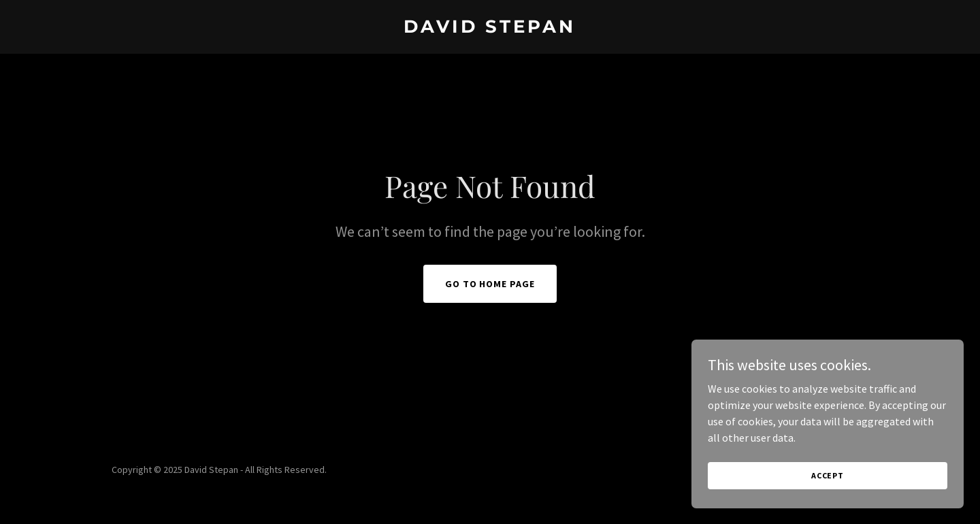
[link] (490, 29)
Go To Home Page (490, 284)
